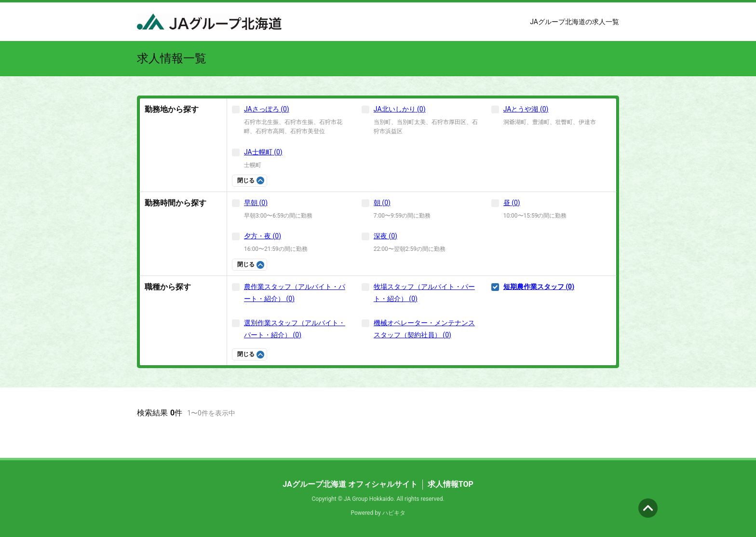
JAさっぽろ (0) (267, 109)
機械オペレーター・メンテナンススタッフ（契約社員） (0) (424, 329)
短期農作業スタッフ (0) (539, 287)
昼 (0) (512, 203)
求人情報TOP (451, 484)
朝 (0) (382, 203)
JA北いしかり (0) (400, 109)
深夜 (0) (385, 236)
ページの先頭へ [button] (648, 508)
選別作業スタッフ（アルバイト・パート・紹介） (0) (295, 329)
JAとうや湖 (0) (526, 109)
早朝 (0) (256, 203)
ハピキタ (394, 513)
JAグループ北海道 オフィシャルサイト (350, 484)
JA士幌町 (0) (263, 152)
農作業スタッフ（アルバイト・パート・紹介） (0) (295, 293)
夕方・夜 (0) (263, 236)
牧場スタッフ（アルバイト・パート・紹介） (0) (424, 293)
